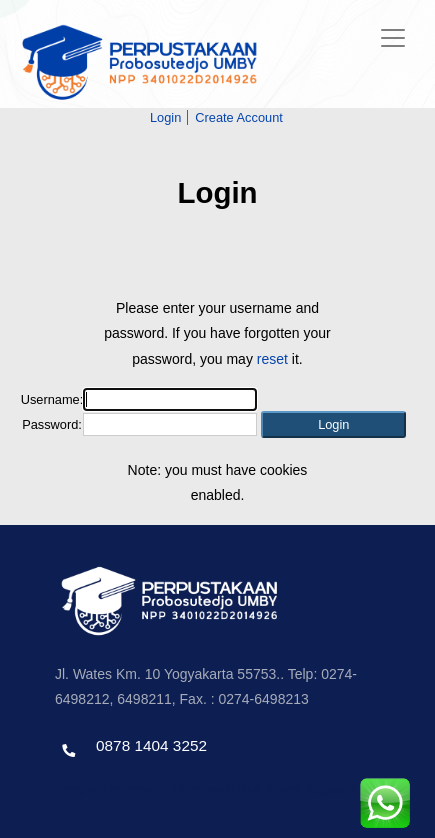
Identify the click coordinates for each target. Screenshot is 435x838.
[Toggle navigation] (393, 38)
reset (272, 359)
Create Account (239, 117)
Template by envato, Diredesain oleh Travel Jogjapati (205, 788)
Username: (52, 399)
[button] (333, 424)
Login (165, 117)
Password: (52, 424)
